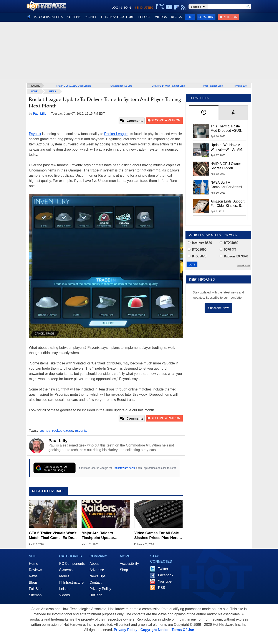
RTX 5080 (229, 243)
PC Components (72, 564)
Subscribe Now (218, 308)
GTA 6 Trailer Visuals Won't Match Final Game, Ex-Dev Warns (53, 536)
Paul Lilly (58, 441)
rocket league (63, 431)
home (34, 91)
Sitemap (35, 595)
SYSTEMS (74, 17)
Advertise (97, 570)
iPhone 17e (241, 86)
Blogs (33, 582)
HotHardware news (124, 468)
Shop (190, 17)
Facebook (165, 575)
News (53, 91)
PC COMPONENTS (48, 17)
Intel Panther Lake (213, 86)
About (94, 564)
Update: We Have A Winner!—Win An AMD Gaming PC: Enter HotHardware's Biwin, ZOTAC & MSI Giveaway (228, 147)
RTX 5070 (197, 256)
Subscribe (206, 17)
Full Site (35, 589)
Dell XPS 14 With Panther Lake (168, 86)
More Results (244, 266)
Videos (65, 595)
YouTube (165, 581)
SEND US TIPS (144, 8)
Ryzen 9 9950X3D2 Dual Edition (74, 86)
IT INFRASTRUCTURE (117, 17)
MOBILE (91, 17)
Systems (66, 570)
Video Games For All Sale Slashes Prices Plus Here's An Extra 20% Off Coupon (158, 536)
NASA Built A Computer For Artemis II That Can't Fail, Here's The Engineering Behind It (227, 185)
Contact (95, 582)
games (45, 431)
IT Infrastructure (72, 582)
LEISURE (144, 17)
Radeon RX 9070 (234, 256)
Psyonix (35, 134)
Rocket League (116, 134)
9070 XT (228, 250)
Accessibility (129, 564)
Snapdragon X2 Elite (121, 86)
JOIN (128, 8)
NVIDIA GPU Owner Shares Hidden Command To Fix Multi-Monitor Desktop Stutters (228, 166)
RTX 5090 (197, 250)
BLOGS (176, 17)
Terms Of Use (183, 630)
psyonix (81, 431)
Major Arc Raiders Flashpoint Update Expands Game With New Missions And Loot (104, 536)
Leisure (65, 589)
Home (34, 564)
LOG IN (117, 8)
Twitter (163, 569)
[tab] (204, 113)
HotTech (96, 595)
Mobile (64, 576)
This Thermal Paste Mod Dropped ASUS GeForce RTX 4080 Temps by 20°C (226, 129)
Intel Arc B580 (200, 243)
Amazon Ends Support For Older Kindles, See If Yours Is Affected (228, 204)
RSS (161, 588)
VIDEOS (161, 17)
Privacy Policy (100, 589)
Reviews (35, 570)
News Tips (98, 576)
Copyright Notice (155, 630)
